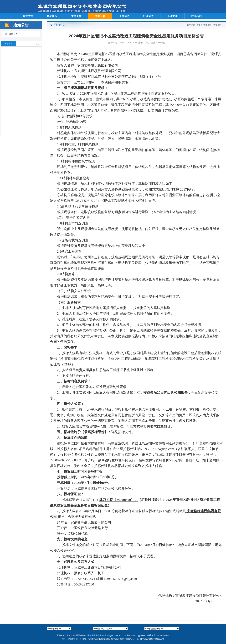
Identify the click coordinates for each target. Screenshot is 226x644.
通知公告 (100, 16)
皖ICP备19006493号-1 (124, 639)
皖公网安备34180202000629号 (151, 639)
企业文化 (172, 16)
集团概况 (52, 16)
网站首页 (28, 16)
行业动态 (148, 16)
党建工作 (76, 16)
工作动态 (124, 16)
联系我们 (196, 16)
